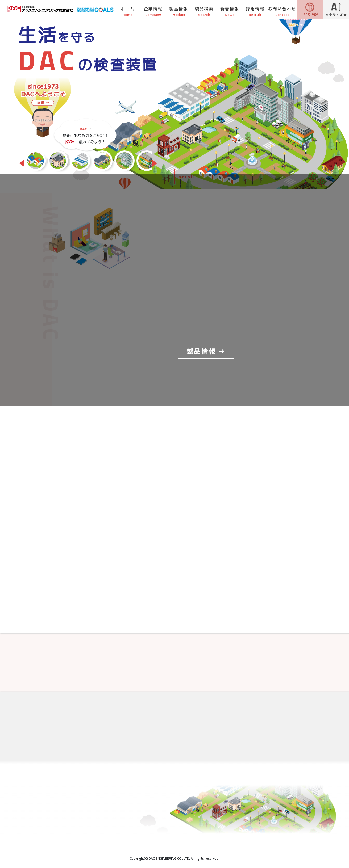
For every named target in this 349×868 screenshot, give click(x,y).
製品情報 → (206, 351)
